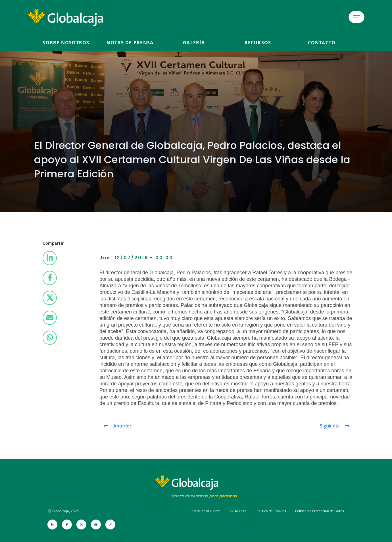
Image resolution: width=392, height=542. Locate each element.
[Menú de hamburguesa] (356, 17)
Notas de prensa (130, 43)
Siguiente (330, 426)
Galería (194, 43)
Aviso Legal (238, 511)
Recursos (258, 43)
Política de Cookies (271, 511)
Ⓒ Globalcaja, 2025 (63, 511)
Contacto (322, 43)
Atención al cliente (206, 511)
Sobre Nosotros (66, 43)
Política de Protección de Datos (320, 511)
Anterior (122, 426)
